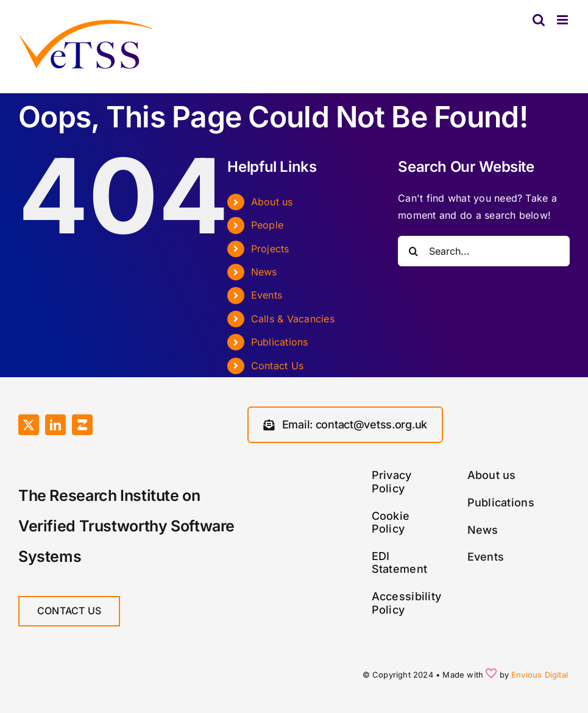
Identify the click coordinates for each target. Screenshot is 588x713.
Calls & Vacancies (293, 319)
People (267, 225)
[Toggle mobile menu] (563, 20)
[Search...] (484, 251)
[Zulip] (82, 425)
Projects (270, 249)
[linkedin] (55, 425)
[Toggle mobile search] (539, 20)
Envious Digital (540, 675)
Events (267, 295)
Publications (280, 342)
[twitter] (29, 425)
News (264, 272)
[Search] (413, 251)
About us (272, 202)
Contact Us (277, 366)
